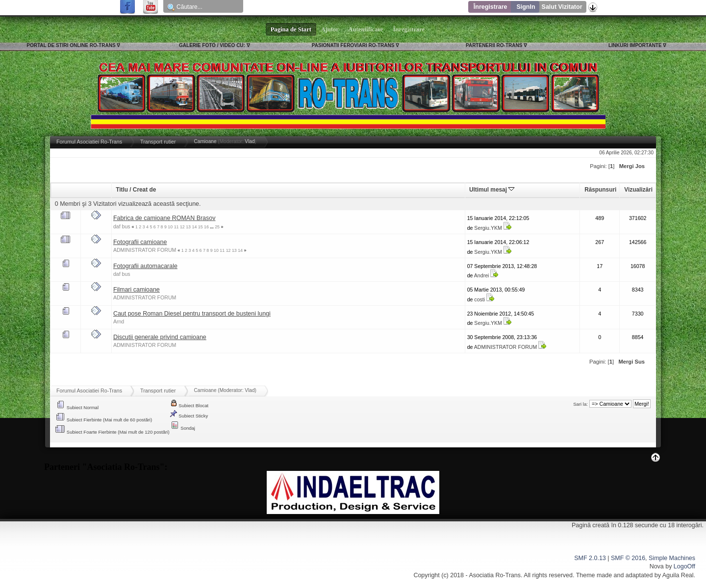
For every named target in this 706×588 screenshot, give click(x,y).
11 (176, 227)
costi (479, 299)
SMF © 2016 (628, 558)
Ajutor (330, 29)
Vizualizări (638, 190)
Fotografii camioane (140, 242)
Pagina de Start (291, 29)
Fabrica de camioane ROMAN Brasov (164, 218)
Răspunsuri (600, 190)
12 (182, 227)
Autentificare (366, 29)
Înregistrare (491, 7)
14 (194, 227)
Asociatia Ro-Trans (495, 575)
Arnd (119, 321)
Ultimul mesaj (492, 190)
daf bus (122, 226)
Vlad (250, 141)
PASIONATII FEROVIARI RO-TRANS (353, 45)
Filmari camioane (137, 290)
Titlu (122, 190)
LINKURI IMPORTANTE (635, 45)
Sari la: (580, 404)
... (212, 227)
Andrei (482, 275)
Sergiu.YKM (488, 228)
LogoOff (684, 566)
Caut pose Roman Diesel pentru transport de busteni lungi (192, 314)
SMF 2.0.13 (590, 558)
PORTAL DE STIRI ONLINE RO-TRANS (71, 45)
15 (201, 227)
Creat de (144, 190)
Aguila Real (678, 575)
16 (206, 227)
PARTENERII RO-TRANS (494, 45)
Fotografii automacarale (145, 266)
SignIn (526, 7)
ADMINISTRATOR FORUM (145, 250)
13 (188, 227)
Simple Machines (672, 558)
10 (170, 227)
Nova (657, 566)
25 (217, 227)
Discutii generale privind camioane (160, 337)
